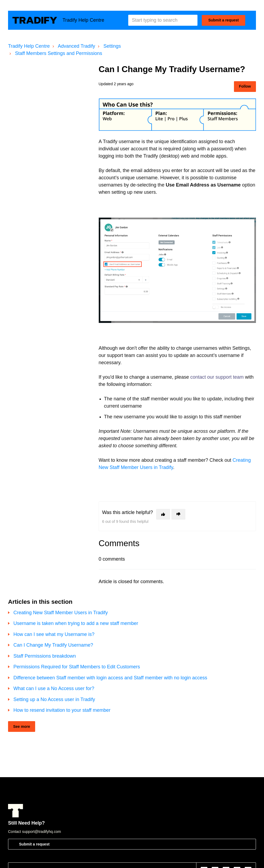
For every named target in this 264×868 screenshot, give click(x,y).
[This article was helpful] (163, 514)
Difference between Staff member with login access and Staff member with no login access (110, 678)
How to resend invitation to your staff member (62, 710)
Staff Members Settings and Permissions (59, 53)
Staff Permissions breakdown (45, 656)
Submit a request (223, 20)
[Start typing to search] (163, 20)
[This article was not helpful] (178, 514)
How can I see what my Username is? (54, 634)
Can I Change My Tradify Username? (53, 645)
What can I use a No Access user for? (54, 688)
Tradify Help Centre (29, 46)
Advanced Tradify (76, 46)
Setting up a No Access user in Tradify (54, 699)
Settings (112, 46)
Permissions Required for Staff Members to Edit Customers (77, 667)
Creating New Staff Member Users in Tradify (61, 613)
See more (22, 727)
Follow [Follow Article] (245, 86)
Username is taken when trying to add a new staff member (76, 623)
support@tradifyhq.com (41, 832)
